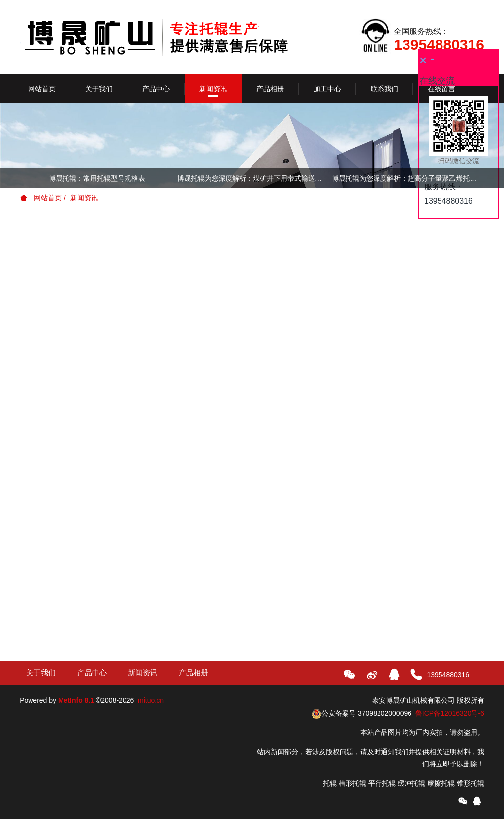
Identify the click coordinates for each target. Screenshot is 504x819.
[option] (252, 180)
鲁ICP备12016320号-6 (450, 713)
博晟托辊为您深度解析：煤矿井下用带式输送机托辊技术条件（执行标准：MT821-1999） (252, 178)
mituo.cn (151, 700)
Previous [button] (25, 178)
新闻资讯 (84, 198)
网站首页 (42, 89)
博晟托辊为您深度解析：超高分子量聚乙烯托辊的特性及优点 (407, 178)
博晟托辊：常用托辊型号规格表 (97, 178)
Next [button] (479, 178)
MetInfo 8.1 (76, 700)
